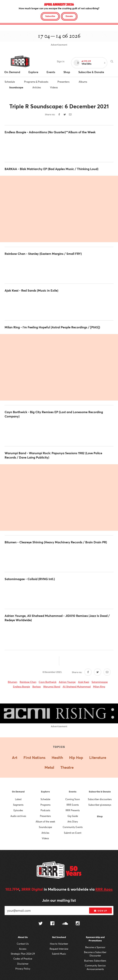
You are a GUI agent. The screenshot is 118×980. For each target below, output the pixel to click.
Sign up (100, 911)
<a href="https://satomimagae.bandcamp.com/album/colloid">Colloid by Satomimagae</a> (59, 595)
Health (57, 758)
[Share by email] (70, 114)
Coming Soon (73, 799)
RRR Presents (73, 810)
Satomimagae (100, 682)
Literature (98, 758)
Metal (49, 767)
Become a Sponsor (95, 947)
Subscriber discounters (100, 799)
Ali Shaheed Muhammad (77, 686)
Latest (18, 799)
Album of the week (45, 822)
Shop (100, 816)
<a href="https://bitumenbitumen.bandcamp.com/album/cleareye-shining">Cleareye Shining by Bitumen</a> (59, 558)
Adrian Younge (67, 682)
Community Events (73, 827)
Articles (37, 87)
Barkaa (37, 686)
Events (73, 792)
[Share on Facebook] (59, 114)
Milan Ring (99, 686)
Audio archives (18, 816)
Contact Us (23, 944)
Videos (54, 87)
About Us (23, 937)
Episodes (18, 810)
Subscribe (50, 16)
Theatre (67, 767)
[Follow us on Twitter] (41, 924)
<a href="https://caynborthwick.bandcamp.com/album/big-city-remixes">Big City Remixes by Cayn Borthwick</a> (59, 432)
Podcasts (45, 810)
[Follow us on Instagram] (78, 924)
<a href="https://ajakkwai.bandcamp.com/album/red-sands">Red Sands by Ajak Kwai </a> (59, 307)
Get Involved (59, 937)
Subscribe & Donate (100, 792)
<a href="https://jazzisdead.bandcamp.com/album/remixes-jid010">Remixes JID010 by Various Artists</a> (59, 636)
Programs (45, 805)
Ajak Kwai (84, 682)
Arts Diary (73, 822)
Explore (45, 792)
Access (23, 949)
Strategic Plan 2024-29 (23, 954)
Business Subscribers (95, 961)
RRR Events (73, 805)
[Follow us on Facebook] (52, 924)
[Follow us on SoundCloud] (65, 924)
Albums (83, 82)
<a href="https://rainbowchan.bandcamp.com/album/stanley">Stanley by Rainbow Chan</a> (59, 270)
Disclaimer (23, 964)
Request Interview (59, 949)
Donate (69, 16)
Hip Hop (76, 758)
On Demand (18, 792)
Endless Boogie (22, 686)
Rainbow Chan (28, 682)
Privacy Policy (23, 969)
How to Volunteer (59, 944)
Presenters (63, 82)
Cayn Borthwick (48, 682)
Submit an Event (73, 833)
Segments (18, 805)
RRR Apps (104, 889)
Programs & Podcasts (36, 82)
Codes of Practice (23, 959)
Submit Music (59, 954)
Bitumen (13, 682)
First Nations (34, 758)
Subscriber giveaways (100, 805)
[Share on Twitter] (65, 114)
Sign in (61, 61)
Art (15, 758)
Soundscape (16, 87)
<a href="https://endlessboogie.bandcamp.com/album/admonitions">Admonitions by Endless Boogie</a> (59, 148)
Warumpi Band (52, 686)
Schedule (10, 82)
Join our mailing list (59, 900)
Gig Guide (73, 816)
